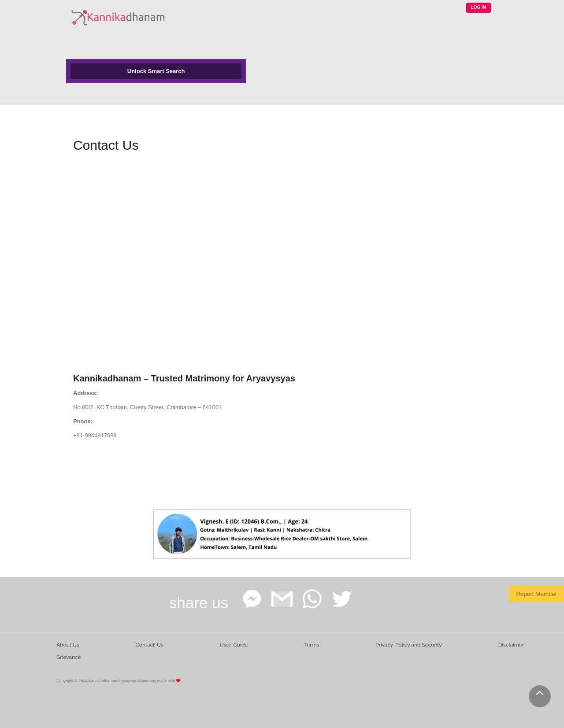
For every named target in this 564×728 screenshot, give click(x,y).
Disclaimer (511, 645)
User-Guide (234, 645)
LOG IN (479, 7)
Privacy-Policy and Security (409, 645)
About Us (68, 645)
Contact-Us (150, 645)
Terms (312, 645)
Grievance (69, 657)
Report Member (536, 594)
